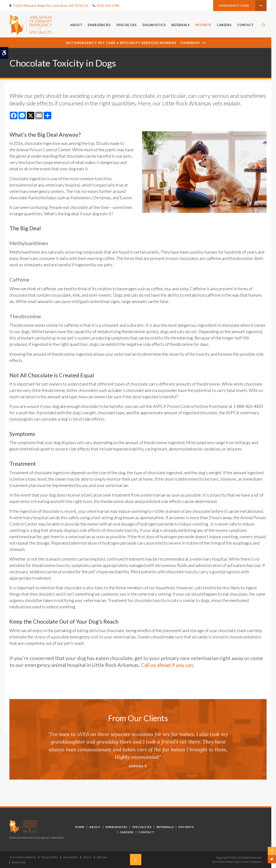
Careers (224, 25)
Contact (245, 25)
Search (87, 857)
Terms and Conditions (23, 857)
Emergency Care (234, 6)
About (76, 25)
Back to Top (19, 862)
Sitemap (102, 857)
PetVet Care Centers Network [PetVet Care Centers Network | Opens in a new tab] (243, 862)
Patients (203, 25)
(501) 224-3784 (108, 6)
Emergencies (99, 25)
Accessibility (70, 857)
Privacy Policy (49, 857)
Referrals (181, 25)
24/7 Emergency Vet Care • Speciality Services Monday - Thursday (133, 43)
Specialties (126, 25)
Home (80, 827)
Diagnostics (154, 25)
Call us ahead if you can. (168, 665)
